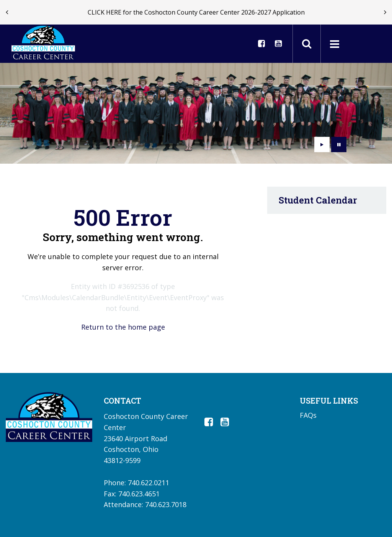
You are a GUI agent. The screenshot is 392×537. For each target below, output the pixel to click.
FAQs (308, 415)
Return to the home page (123, 327)
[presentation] (7, 12)
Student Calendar (318, 200)
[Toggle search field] (307, 44)
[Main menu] (334, 44)
